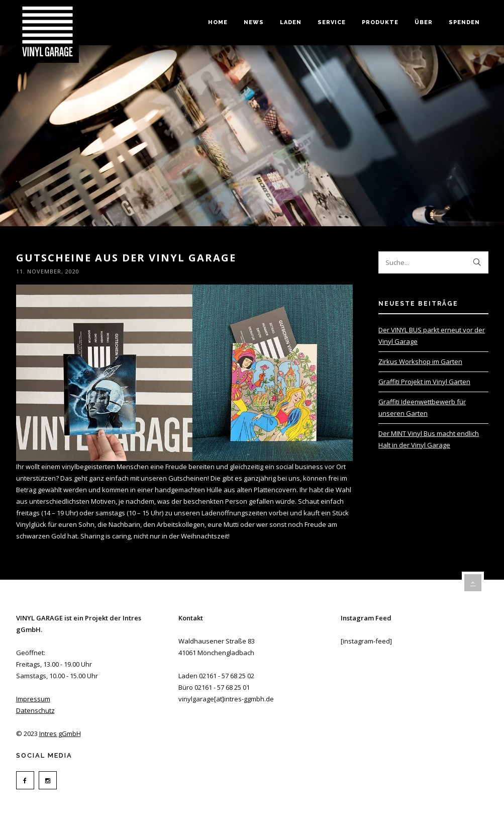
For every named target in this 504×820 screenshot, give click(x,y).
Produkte (380, 22)
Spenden (464, 22)
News (254, 22)
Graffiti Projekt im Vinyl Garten (424, 382)
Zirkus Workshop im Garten (420, 361)
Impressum (33, 699)
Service (332, 22)
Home (218, 22)
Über (424, 22)
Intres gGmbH (60, 734)
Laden (291, 22)
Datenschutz (35, 710)
